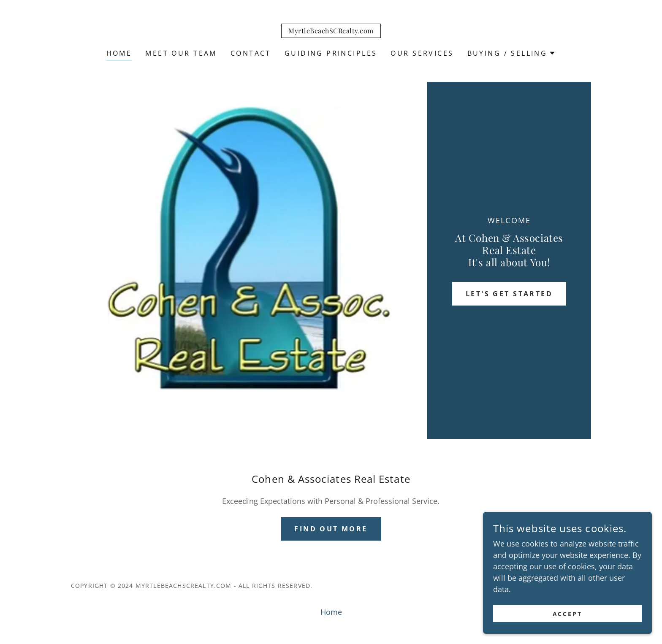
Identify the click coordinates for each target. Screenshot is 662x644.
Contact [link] (251, 53)
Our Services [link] (422, 53)
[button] (512, 53)
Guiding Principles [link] (331, 53)
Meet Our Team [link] (181, 53)
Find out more (331, 529)
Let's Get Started (509, 294)
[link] (331, 30)
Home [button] (331, 612)
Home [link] (119, 53)
